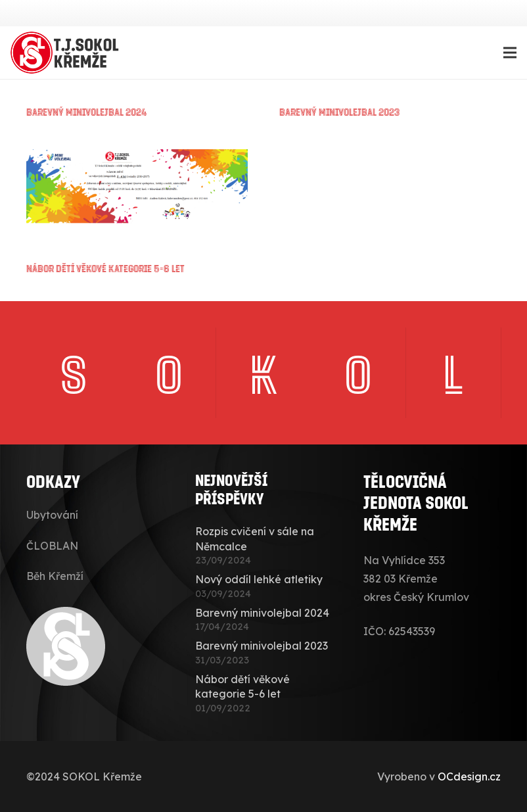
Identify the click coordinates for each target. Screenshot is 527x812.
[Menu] (510, 53)
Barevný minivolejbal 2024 (87, 111)
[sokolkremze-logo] (67, 53)
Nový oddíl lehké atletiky (259, 579)
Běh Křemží (55, 576)
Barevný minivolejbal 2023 (339, 111)
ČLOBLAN (52, 546)
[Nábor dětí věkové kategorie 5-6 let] (137, 158)
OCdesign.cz (469, 776)
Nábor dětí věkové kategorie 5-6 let (105, 268)
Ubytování (52, 515)
